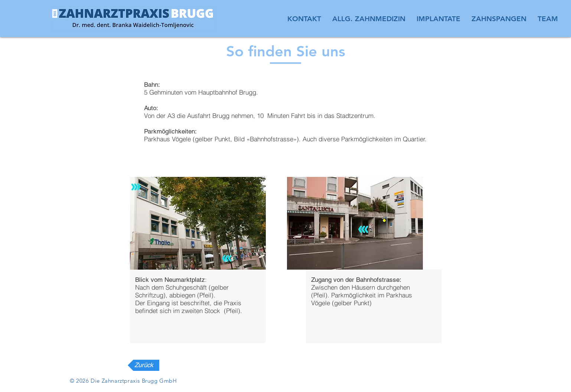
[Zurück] (143, 365)
